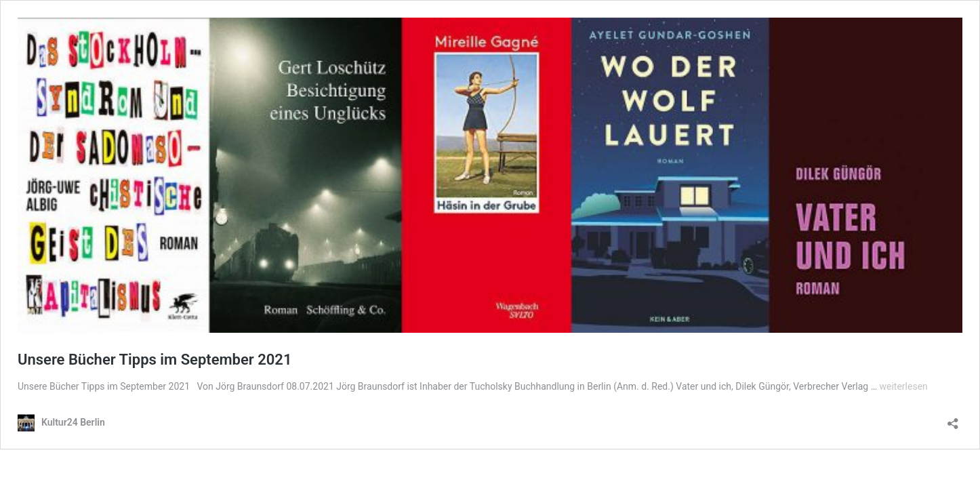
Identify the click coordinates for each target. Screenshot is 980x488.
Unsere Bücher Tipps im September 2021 (155, 360)
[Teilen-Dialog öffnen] (953, 419)
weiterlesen (903, 386)
